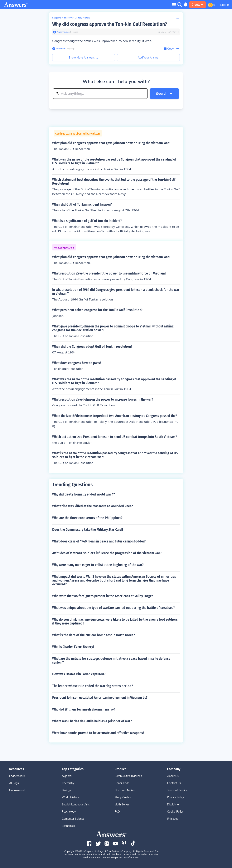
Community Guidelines (128, 776)
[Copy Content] (169, 49)
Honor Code (122, 783)
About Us (173, 776)
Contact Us (174, 783)
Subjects (57, 18)
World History (70, 797)
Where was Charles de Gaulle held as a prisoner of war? (92, 721)
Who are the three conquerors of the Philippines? (87, 518)
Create (198, 5)
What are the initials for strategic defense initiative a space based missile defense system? (111, 660)
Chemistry (68, 783)
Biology (66, 790)
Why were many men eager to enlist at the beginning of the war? (98, 565)
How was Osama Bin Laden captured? (79, 674)
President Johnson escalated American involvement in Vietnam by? (100, 698)
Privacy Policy (175, 797)
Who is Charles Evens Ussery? (73, 647)
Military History (82, 18)
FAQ (117, 812)
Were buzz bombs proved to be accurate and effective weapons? (98, 733)
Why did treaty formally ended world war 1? (84, 494)
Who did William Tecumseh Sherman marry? (84, 709)
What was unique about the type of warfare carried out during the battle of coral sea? (114, 608)
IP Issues (173, 819)
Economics (68, 826)
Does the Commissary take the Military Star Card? (88, 530)
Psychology (69, 812)
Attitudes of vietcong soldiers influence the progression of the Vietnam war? (107, 553)
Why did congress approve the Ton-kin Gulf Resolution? (110, 24)
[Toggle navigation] (174, 5)
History (68, 18)
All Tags (14, 783)
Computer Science (73, 819)
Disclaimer (173, 804)
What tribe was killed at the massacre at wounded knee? (93, 506)
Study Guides (123, 797)
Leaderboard (17, 776)
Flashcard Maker (125, 790)
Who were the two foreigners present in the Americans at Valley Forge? (103, 596)
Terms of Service (177, 790)
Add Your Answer (149, 58)
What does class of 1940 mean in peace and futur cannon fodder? (99, 541)
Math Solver (122, 804)
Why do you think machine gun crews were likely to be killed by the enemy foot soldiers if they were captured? (115, 621)
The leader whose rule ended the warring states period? (93, 686)
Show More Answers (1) (84, 58)
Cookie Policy (175, 812)
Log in (225, 5)
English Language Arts (76, 804)
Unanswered (17, 790)
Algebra (67, 776)
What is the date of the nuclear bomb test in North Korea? (94, 635)
